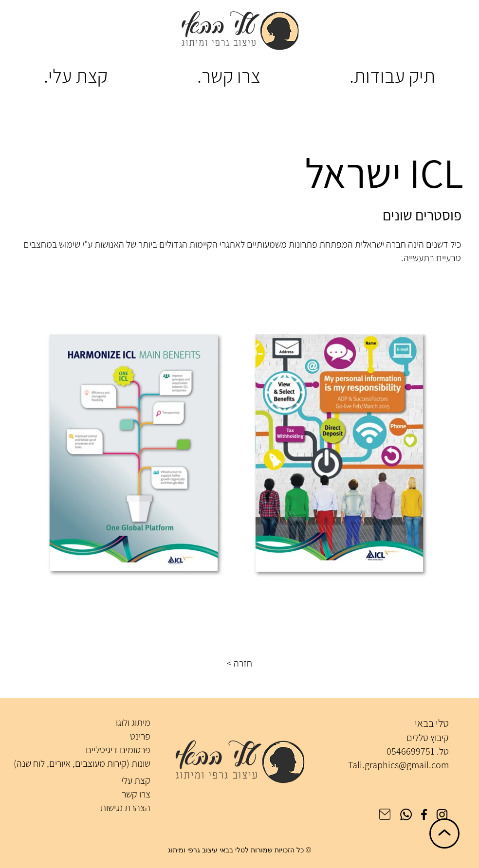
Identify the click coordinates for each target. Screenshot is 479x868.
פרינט (140, 736)
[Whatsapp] (406, 814)
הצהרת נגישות (125, 808)
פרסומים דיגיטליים (118, 750)
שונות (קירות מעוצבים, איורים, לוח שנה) (82, 763)
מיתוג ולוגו (133, 723)
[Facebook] (424, 814)
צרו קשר (136, 794)
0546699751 (411, 751)
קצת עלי (136, 780)
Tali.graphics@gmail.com (398, 765)
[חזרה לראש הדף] (444, 833)
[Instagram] (442, 814)
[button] (239, 663)
